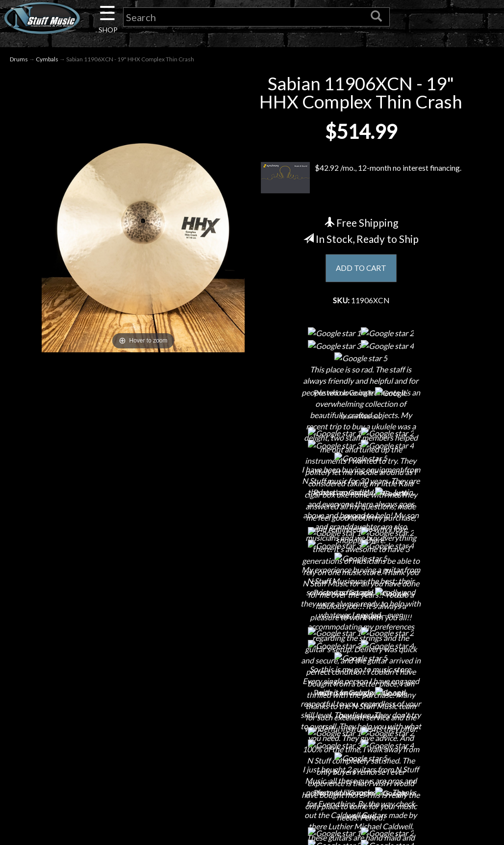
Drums (19, 60)
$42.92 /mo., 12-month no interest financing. (361, 178)
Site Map (252, 779)
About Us (94, 676)
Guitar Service (93, 796)
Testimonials (252, 762)
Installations (94, 779)
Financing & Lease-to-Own (252, 676)
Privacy (252, 727)
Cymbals (47, 60)
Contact (94, 693)
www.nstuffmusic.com (420, 745)
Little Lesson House (93, 745)
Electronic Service (94, 813)
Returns (252, 710)
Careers (94, 710)
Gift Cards (252, 745)
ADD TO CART (361, 269)
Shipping (252, 693)
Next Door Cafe (94, 727)
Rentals (94, 762)
